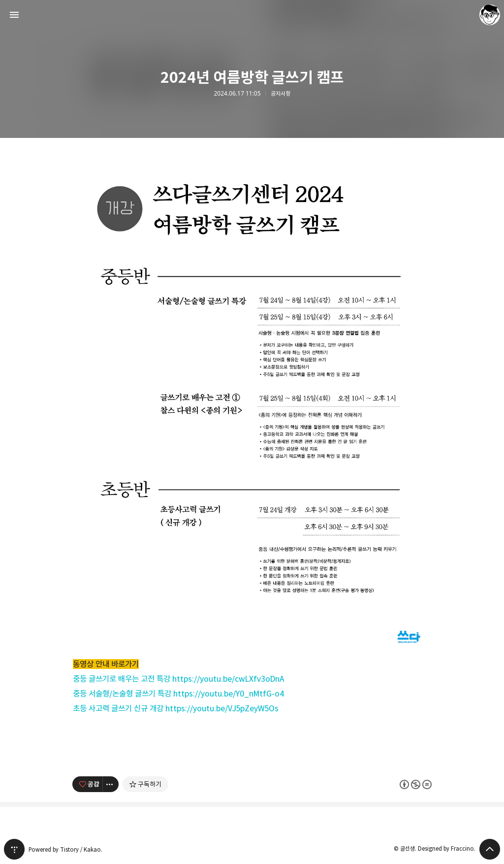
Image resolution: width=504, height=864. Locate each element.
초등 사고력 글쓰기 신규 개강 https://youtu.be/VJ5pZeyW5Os (176, 708)
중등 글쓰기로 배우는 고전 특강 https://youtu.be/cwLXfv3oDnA (179, 679)
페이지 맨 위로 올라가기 (490, 849)
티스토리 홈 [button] (14, 849)
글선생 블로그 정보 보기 (490, 15)
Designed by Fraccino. (447, 848)
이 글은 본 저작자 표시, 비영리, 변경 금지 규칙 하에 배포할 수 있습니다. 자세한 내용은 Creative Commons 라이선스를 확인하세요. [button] (416, 784)
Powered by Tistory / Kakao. (65, 849)
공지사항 (281, 94)
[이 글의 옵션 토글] (111, 784)
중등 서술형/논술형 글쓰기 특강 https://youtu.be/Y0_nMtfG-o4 (179, 694)
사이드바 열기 (14, 15)
